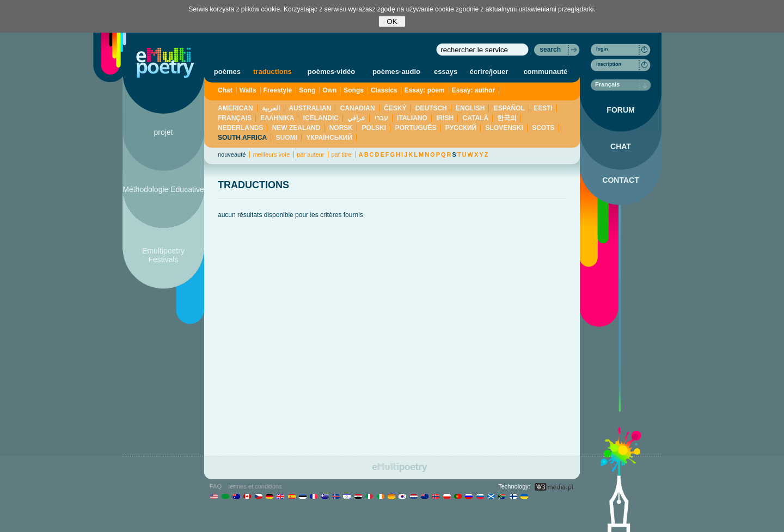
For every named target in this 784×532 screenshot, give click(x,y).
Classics (384, 90)
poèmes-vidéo (331, 72)
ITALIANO (412, 118)
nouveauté (232, 154)
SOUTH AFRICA (242, 138)
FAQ (216, 486)
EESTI (543, 108)
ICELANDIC (321, 118)
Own (329, 90)
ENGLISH (470, 108)
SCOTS (543, 128)
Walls (248, 90)
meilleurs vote (271, 154)
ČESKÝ (395, 108)
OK (392, 21)
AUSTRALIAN (310, 108)
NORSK (341, 128)
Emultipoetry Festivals (163, 255)
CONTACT (620, 180)
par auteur (310, 154)
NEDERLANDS (240, 128)
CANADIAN (358, 108)
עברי (381, 118)
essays (446, 72)
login (602, 49)
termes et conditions (255, 486)
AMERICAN (235, 108)
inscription (609, 64)
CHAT (621, 146)
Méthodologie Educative (163, 189)
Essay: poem (425, 90)
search (550, 50)
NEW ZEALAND (296, 128)
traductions (272, 72)
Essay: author (473, 90)
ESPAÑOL (509, 108)
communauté (545, 72)
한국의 (507, 118)
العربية (271, 108)
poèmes (227, 72)
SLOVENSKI (504, 128)
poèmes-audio (396, 72)
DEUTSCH (431, 108)
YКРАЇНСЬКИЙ (329, 138)
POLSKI (374, 128)
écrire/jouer (489, 72)
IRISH (445, 118)
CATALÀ (476, 118)
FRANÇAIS (235, 118)
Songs (354, 90)
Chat (225, 90)
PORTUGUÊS (415, 128)
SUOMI (287, 138)
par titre (341, 154)
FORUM (620, 110)
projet (163, 132)
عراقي (356, 118)
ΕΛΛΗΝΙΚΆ (277, 118)
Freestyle (278, 90)
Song (307, 90)
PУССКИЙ (461, 128)
